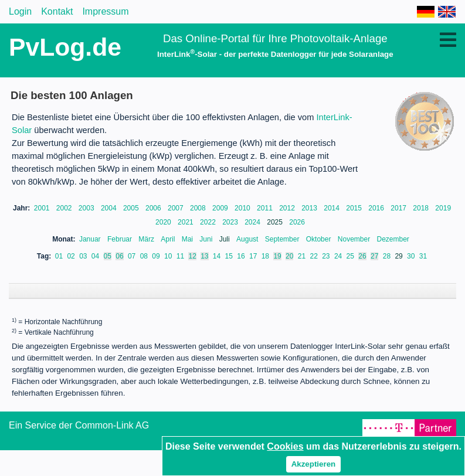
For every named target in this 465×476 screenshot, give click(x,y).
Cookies (285, 446)
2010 (243, 208)
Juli (225, 239)
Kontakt (57, 11)
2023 (231, 222)
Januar (91, 239)
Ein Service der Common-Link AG (79, 437)
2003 (87, 208)
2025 (276, 222)
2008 (199, 208)
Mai (189, 239)
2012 (288, 208)
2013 (310, 208)
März (147, 239)
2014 (332, 208)
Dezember (393, 239)
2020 (164, 222)
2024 (253, 222)
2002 (65, 208)
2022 (209, 222)
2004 (110, 208)
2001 (43, 208)
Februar (121, 239)
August (248, 239)
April (169, 239)
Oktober (320, 239)
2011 (266, 208)
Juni (207, 239)
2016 (377, 208)
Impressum (105, 11)
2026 (297, 222)
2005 (132, 208)
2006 (154, 208)
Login (20, 11)
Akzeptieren (314, 464)
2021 (186, 222)
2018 (422, 208)
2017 (399, 208)
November (355, 239)
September (283, 239)
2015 (355, 208)
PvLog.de (65, 47)
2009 (221, 208)
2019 (443, 208)
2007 (177, 208)
